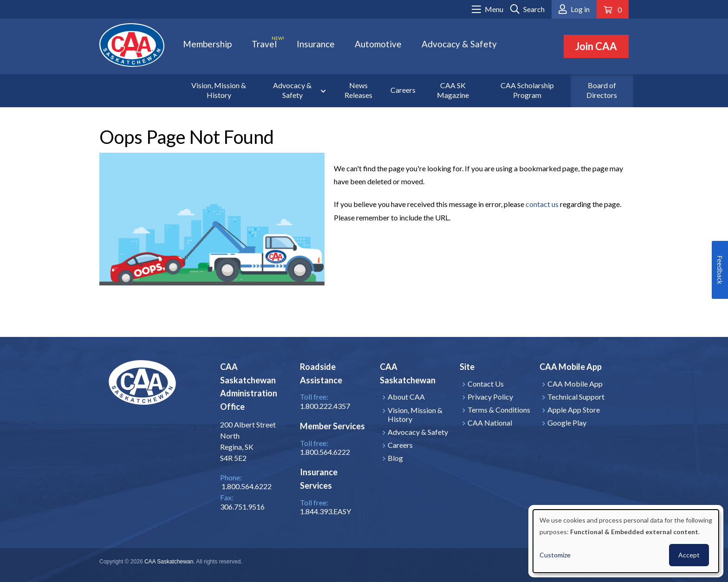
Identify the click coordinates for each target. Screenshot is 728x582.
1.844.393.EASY (325, 511)
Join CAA (596, 46)
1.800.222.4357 (325, 406)
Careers (403, 90)
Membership (207, 44)
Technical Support (576, 397)
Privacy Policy (490, 397)
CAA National (490, 423)
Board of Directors (602, 90)
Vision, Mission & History (219, 90)
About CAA (406, 397)
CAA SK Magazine (453, 90)
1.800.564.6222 (325, 452)
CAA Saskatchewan (169, 562)
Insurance (316, 44)
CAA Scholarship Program (527, 90)
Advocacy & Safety (459, 44)
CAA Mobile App (575, 384)
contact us (542, 204)
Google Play (567, 423)
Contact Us (486, 384)
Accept (689, 555)
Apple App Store (574, 410)
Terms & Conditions (499, 410)
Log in (580, 9)
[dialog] (626, 541)
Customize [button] (555, 555)
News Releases (358, 90)
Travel (264, 44)
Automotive (378, 44)
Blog (395, 458)
